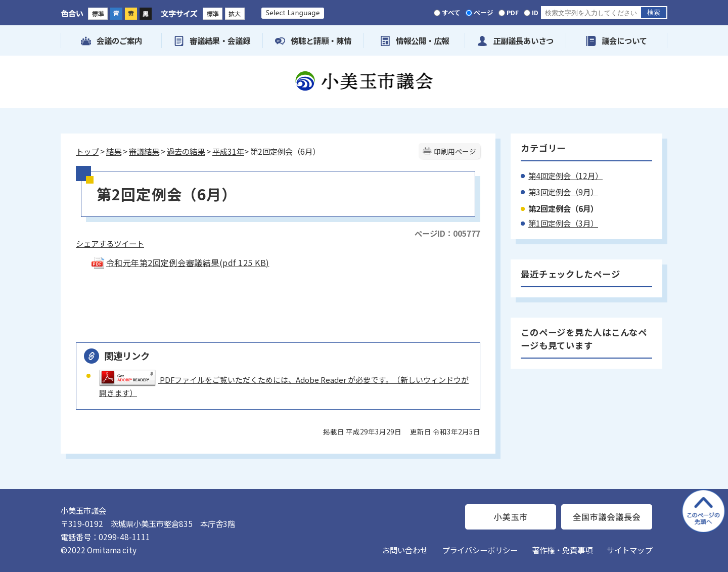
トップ (87, 151)
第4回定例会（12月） (565, 175)
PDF (513, 12)
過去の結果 (186, 151)
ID (535, 12)
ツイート (129, 243)
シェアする (95, 243)
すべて (451, 12)
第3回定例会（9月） (563, 192)
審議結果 (144, 151)
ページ (484, 12)
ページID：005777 (447, 233)
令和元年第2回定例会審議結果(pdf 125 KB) (180, 262)
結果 (114, 151)
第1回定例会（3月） (563, 223)
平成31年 (228, 151)
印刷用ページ (455, 151)
